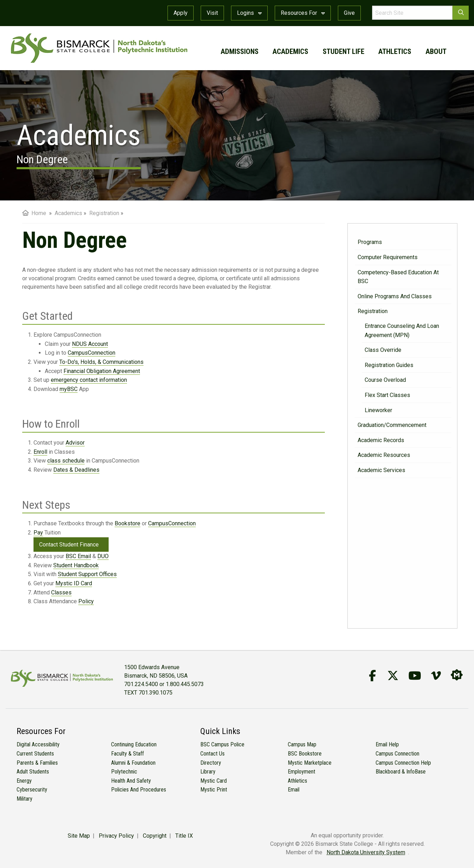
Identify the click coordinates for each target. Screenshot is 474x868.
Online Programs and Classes (395, 296)
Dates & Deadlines (76, 470)
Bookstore (127, 523)
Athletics (297, 781)
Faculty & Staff (127, 754)
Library (208, 772)
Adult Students (33, 772)
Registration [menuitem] (104, 213)
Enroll (40, 452)
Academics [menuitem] (68, 213)
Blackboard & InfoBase (401, 772)
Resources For (303, 13)
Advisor (75, 443)
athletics (395, 51)
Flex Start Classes (387, 395)
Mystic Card (214, 781)
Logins (249, 13)
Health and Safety (131, 781)
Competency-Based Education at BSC (398, 277)
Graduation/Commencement (392, 425)
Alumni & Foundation (133, 763)
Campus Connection (397, 754)
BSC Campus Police (222, 744)
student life (344, 51)
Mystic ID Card (74, 583)
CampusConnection (92, 353)
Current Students (35, 754)
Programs (370, 242)
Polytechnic (124, 772)
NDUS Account (90, 344)
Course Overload (385, 380)
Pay (38, 533)
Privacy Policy (116, 836)
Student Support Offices (87, 574)
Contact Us (212, 754)
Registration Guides (389, 365)
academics (290, 51)
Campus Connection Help (403, 763)
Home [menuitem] (34, 213)
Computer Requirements (388, 257)
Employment (302, 772)
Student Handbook (76, 565)
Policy (86, 601)
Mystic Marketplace (310, 763)
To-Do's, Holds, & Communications (101, 362)
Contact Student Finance (69, 545)
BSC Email (78, 556)
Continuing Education (134, 744)
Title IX (184, 836)
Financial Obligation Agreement (102, 371)
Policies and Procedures (139, 790)
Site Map (79, 836)
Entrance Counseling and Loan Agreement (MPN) (402, 331)
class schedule (66, 461)
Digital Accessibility (38, 744)
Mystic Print (214, 790)
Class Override (383, 350)
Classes (61, 592)
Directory (211, 763)
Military (25, 799)
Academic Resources (384, 455)
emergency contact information (89, 380)
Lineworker (378, 410)
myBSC (69, 389)
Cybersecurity (32, 790)
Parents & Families (37, 763)
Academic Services (381, 470)
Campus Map (302, 744)
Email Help (387, 744)
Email (294, 790)
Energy (24, 781)
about (436, 51)
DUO (103, 556)
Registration (373, 311)
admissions (240, 51)
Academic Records (381, 440)
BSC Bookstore (305, 754)
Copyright (155, 836)
